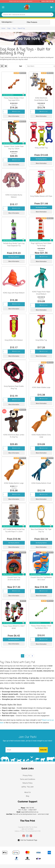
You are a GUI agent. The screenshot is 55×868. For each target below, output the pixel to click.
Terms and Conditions (27, 779)
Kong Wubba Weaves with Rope (41, 196)
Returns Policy (27, 783)
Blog (27, 796)
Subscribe (43, 750)
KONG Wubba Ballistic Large (14, 483)
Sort (21, 66)
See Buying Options (41, 159)
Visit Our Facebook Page (28, 840)
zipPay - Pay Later (28, 787)
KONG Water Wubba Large (41, 387)
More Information (14, 116)
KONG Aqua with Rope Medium (14, 293)
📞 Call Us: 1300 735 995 (47, 1)
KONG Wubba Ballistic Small (41, 483)
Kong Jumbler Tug (41, 148)
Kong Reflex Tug (41, 340)
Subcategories (7, 22)
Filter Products (32, 22)
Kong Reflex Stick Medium (14, 340)
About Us (27, 792)
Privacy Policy (27, 775)
